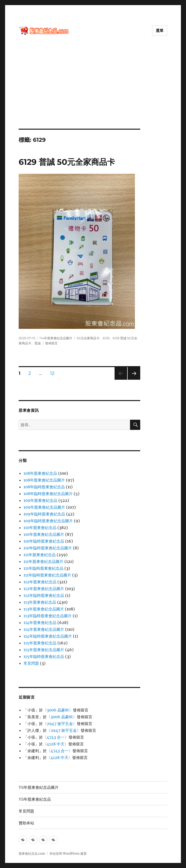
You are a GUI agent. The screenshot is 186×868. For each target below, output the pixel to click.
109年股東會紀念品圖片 (44, 507)
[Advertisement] (94, 93)
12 (52, 374)
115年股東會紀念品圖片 (44, 650)
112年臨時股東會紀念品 (44, 595)
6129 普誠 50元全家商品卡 (67, 162)
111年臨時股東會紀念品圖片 (47, 575)
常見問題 (31, 663)
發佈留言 (51, 343)
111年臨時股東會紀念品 (43, 568)
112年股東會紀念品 (40, 582)
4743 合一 (56, 737)
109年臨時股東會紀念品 (44, 514)
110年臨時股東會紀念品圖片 (48, 548)
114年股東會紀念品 (40, 623)
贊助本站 (26, 823)
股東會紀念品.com (32, 854)
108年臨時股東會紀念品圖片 (48, 494)
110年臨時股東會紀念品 (44, 541)
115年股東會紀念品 (40, 643)
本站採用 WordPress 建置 (68, 854)
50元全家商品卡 (88, 338)
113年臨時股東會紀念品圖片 (48, 616)
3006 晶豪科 (58, 710)
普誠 (38, 343)
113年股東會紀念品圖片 (44, 609)
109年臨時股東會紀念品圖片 (48, 521)
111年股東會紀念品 (40, 555)
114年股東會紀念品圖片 (56, 338)
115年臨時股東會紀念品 (44, 656)
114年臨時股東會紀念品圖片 (48, 636)
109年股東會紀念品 (40, 500)
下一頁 (132, 380)
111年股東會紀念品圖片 (43, 561)
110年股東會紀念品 (40, 528)
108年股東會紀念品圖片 (44, 480)
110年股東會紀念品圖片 (44, 534)
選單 (160, 31)
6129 (106, 338)
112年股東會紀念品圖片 (44, 589)
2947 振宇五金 (60, 724)
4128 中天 (56, 744)
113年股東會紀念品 (40, 602)
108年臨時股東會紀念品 (44, 487)
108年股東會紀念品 (40, 473)
